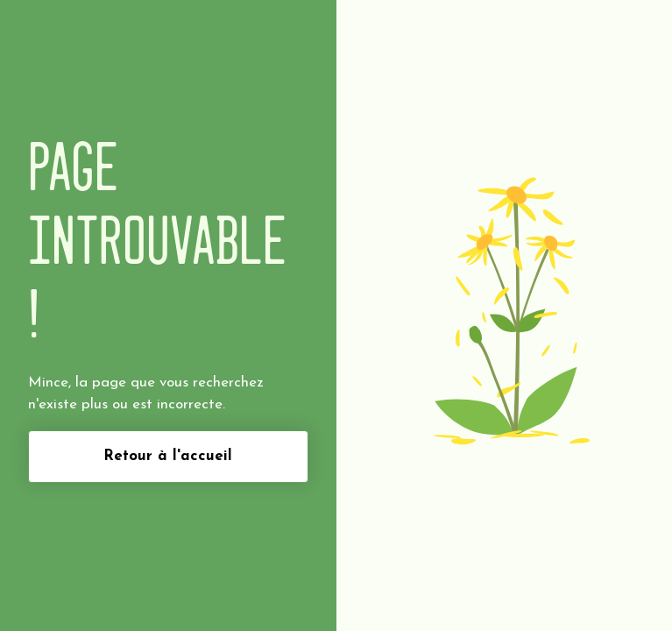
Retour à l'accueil (168, 456)
